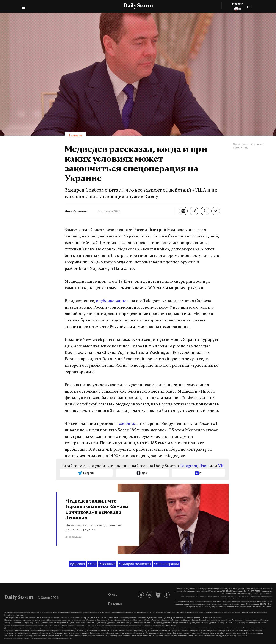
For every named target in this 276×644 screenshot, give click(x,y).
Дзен (204, 466)
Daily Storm (138, 6)
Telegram (188, 466)
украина (77, 564)
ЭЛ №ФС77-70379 (252, 591)
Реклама (115, 604)
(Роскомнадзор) (216, 591)
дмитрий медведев (135, 564)
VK (221, 466)
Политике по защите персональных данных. (252, 599)
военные (107, 564)
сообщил (128, 424)
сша (92, 564)
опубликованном (113, 301)
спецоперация (166, 564)
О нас (113, 594)
